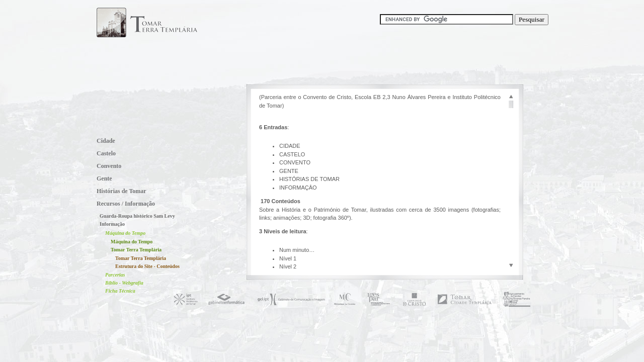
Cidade (106, 141)
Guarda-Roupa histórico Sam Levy (137, 216)
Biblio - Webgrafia (124, 283)
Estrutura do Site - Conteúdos (147, 266)
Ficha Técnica (120, 291)
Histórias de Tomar (122, 191)
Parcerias (115, 275)
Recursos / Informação (126, 204)
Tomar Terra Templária (136, 250)
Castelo (106, 153)
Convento (109, 166)
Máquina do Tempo (125, 233)
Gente (104, 178)
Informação (112, 224)
